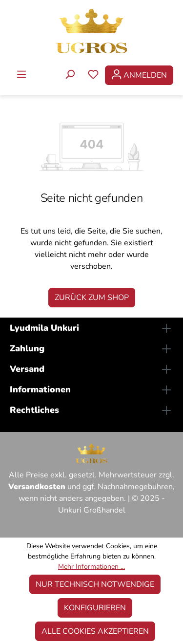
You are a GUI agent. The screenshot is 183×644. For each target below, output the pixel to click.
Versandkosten (37, 487)
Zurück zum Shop (92, 298)
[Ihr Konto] (139, 75)
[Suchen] (70, 75)
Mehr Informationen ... (91, 567)
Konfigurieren (95, 608)
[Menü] (21, 75)
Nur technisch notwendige (95, 584)
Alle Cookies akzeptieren (95, 631)
